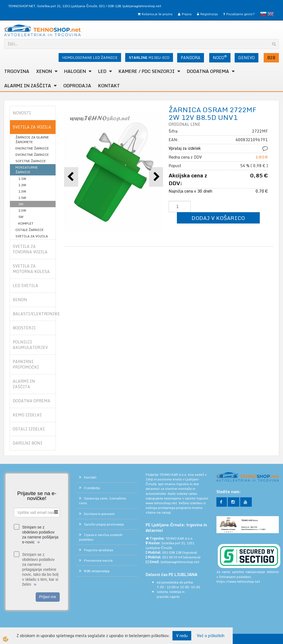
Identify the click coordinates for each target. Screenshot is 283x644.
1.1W (22, 179)
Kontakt (109, 86)
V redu (182, 636)
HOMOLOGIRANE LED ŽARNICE (90, 57)
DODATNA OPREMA (208, 71)
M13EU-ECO (149, 57)
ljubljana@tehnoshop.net (142, 6)
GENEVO (247, 58)
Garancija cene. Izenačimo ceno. (103, 501)
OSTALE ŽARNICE (30, 230)
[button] (156, 177)
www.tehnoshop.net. (162, 503)
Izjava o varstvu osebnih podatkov (101, 537)
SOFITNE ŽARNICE (31, 161)
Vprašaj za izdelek (185, 148)
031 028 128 (172, 552)
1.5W (22, 198)
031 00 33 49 (172, 557)
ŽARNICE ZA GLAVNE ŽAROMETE (32, 140)
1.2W (22, 185)
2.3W (22, 210)
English (271, 14)
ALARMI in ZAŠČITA (28, 86)
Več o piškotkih (211, 636)
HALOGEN (75, 71)
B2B (271, 58)
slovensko (263, 14)
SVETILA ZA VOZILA (32, 236)
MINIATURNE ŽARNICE (27, 170)
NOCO (220, 57)
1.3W (22, 191)
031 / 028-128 (110, 6)
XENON (44, 71)
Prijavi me (48, 597)
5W (21, 217)
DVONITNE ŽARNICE (32, 155)
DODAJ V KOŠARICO (218, 218)
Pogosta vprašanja (99, 550)
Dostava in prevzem (99, 514)
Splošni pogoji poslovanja (104, 524)
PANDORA (191, 58)
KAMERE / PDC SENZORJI (147, 71)
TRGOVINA (17, 71)
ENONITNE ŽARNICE (32, 148)
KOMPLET (26, 223)
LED (102, 71)
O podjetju (92, 488)
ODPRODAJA (77, 86)
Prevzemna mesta (98, 560)
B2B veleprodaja (97, 571)
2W (21, 204)
